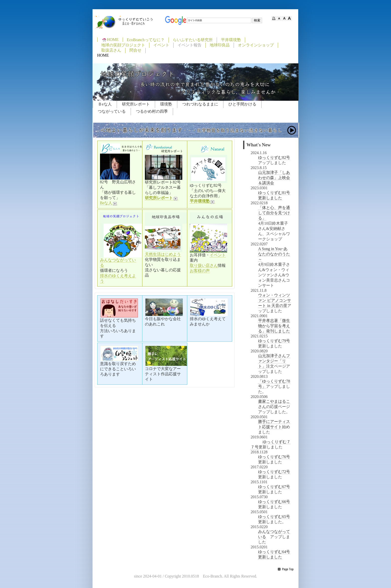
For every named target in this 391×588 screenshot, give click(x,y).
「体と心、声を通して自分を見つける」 (274, 213)
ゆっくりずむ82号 (274, 157)
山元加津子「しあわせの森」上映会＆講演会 (274, 178)
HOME (110, 40)
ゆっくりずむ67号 (274, 487)
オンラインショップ (256, 45)
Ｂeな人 (105, 104)
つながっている (112, 111)
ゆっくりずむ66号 (274, 502)
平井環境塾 (231, 40)
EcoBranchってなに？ (146, 40)
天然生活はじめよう (163, 254)
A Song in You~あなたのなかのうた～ (274, 254)
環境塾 (166, 104)
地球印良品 (220, 45)
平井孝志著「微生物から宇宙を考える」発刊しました (274, 326)
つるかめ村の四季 (152, 111)
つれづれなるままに (200, 104)
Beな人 (109, 203)
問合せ (135, 50)
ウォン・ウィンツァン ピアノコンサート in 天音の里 (275, 300)
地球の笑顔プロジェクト (123, 45)
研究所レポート (136, 104)
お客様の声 (200, 271)
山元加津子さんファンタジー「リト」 (274, 361)
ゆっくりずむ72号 (274, 472)
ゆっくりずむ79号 (274, 341)
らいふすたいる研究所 (193, 40)
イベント (161, 45)
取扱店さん (111, 50)
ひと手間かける (242, 104)
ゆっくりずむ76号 (274, 457)
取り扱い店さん (204, 265)
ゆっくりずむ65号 (274, 517)
